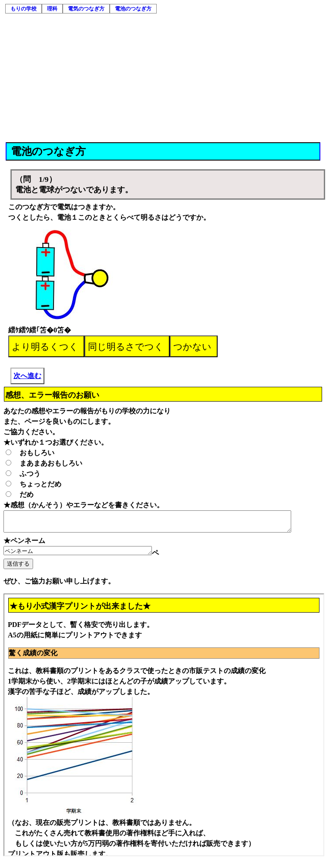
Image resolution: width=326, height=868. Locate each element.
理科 (52, 9)
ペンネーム (86, 555)
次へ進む (27, 376)
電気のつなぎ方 (86, 9)
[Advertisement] (164, 77)
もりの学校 (24, 9)
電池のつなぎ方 (133, 9)
